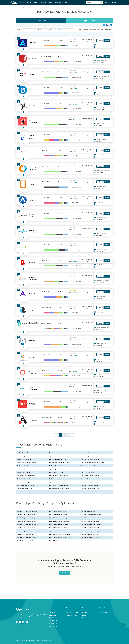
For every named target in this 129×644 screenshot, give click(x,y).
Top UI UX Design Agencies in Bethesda (27, 521)
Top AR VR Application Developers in (60, 462)
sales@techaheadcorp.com (103, 76)
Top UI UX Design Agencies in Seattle (91, 521)
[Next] (71, 435)
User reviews (90, 21)
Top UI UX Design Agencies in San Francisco (28, 524)
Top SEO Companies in (89, 456)
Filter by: (18, 30)
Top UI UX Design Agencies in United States (28, 511)
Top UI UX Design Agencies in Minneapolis (59, 534)
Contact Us (65, 2)
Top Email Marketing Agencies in (91, 469)
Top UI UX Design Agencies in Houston (91, 518)
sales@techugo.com (101, 92)
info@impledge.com (101, 312)
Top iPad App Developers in (90, 482)
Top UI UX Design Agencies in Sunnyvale (59, 518)
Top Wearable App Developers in (26, 462)
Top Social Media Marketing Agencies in (93, 462)
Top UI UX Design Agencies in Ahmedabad (59, 531)
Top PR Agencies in (88, 472)
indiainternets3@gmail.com (103, 155)
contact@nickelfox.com (102, 108)
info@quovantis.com (101, 391)
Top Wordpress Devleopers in (90, 476)
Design (84, 615)
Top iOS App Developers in (57, 482)
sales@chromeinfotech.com (103, 171)
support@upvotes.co (105, 612)
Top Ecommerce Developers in (90, 459)
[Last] (74, 435)
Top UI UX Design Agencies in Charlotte (59, 524)
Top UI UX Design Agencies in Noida (26, 534)
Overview (52, 612)
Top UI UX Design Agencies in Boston (91, 511)
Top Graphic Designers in (89, 466)
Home (18, 7)
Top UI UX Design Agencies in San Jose (27, 528)
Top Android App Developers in (26, 482)
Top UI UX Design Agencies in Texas (58, 541)
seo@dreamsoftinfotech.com (103, 359)
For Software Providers (73, 615)
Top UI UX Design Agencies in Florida (90, 534)
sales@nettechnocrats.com (103, 328)
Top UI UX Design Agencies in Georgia (91, 537)
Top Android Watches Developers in (27, 492)
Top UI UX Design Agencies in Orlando (26, 515)
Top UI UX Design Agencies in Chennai (26, 531)
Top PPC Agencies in (24, 466)
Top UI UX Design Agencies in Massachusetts (60, 537)
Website (107, 41)
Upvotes (18, 3)
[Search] (94, 3)
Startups (85, 618)
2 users (75, 293)
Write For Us (53, 626)
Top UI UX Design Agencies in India (58, 511)
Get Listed (64, 573)
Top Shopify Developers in (25, 489)
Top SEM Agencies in (24, 472)
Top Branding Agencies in (57, 472)
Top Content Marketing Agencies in (59, 466)
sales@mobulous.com (101, 233)
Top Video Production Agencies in (59, 476)
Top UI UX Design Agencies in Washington (59, 521)
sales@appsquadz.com (102, 202)
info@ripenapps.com (101, 296)
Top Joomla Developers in (89, 479)
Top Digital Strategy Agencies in (26, 476)
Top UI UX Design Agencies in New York (91, 515)
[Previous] (58, 435)
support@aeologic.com (102, 422)
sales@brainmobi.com (101, 265)
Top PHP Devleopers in (56, 479)
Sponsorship (58, 2)
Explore (100, 41)
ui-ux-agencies (24, 7)
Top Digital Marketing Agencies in (26, 453)
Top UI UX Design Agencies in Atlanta (58, 515)
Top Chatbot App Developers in (26, 469)
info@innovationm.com (102, 249)
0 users (75, 41)
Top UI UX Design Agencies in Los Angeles (92, 528)
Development (86, 612)
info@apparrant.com (101, 343)
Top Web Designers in (56, 453)
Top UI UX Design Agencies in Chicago (26, 518)
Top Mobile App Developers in (58, 459)
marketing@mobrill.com (102, 186)
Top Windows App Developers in (59, 485)
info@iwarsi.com (100, 406)
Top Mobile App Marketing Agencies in (60, 469)
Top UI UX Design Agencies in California (27, 537)
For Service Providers (72, 612)
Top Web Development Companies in (60, 456)
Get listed (114, 2)
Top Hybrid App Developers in (26, 485)
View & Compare (41, 21)
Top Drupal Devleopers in (25, 479)
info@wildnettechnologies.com (103, 281)
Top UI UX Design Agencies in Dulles (58, 528)
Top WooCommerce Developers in (59, 489)
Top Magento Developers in (90, 485)
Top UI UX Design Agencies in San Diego (91, 524)
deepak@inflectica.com (102, 218)
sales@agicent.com (101, 124)
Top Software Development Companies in (93, 453)
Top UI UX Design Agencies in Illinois (26, 541)
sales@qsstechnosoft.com (102, 375)
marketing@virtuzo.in (101, 139)
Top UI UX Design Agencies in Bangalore (91, 531)
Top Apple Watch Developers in (91, 489)
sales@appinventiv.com (102, 45)
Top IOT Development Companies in (27, 456)
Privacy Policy (53, 621)
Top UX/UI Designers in (24, 459)
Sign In (107, 2)
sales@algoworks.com (102, 61)
